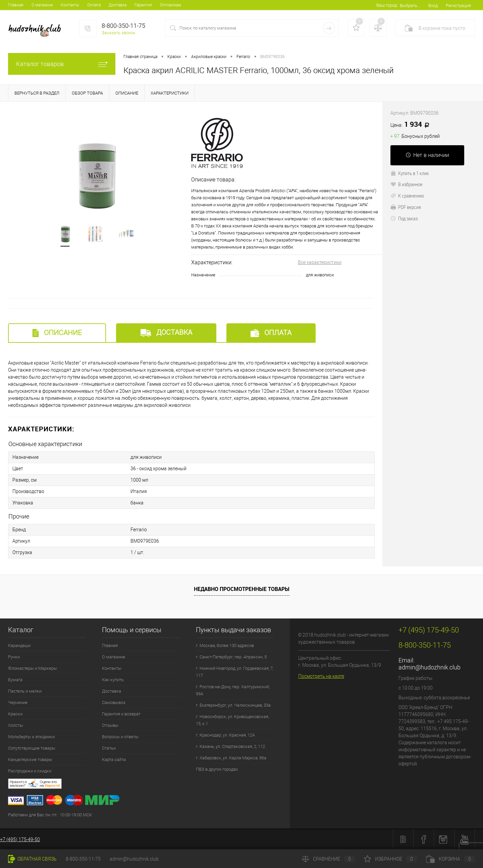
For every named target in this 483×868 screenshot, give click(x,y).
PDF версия (406, 207)
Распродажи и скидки (30, 771)
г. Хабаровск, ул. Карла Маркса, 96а (231, 758)
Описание (57, 333)
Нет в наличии (427, 155)
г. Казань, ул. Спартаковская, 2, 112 (230, 746)
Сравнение (328, 859)
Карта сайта (114, 759)
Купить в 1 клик (410, 173)
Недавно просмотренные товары (242, 589)
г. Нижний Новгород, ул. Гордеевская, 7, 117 (235, 672)
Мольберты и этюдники (31, 737)
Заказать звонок (119, 33)
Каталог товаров (62, 64)
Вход (433, 6)
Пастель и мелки (25, 691)
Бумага (15, 680)
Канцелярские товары (30, 759)
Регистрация (458, 6)
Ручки (14, 657)
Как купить (113, 680)
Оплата (94, 5)
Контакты (70, 5)
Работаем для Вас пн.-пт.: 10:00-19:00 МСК (50, 815)
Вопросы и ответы (120, 737)
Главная (16, 5)
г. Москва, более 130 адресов (225, 645)
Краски (15, 714)
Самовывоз (114, 702)
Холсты (16, 725)
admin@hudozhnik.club (430, 667)
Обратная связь (32, 859)
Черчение (18, 702)
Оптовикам (171, 5)
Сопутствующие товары (32, 748)
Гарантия (143, 5)
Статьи (109, 748)
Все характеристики (320, 262)
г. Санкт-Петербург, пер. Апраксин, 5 (231, 657)
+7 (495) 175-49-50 (20, 839)
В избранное (407, 184)
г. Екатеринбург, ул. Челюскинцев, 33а (233, 705)
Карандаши (19, 645)
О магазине (42, 5)
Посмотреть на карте (321, 676)
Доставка (118, 5)
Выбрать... (410, 6)
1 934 (412, 125)
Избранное (390, 859)
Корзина (450, 859)
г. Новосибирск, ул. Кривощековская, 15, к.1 (232, 720)
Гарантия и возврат (121, 714)
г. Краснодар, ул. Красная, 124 (225, 735)
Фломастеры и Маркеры (33, 668)
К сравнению (407, 196)
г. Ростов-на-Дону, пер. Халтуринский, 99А (233, 690)
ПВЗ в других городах (217, 769)
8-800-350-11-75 (83, 859)
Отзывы (110, 725)
